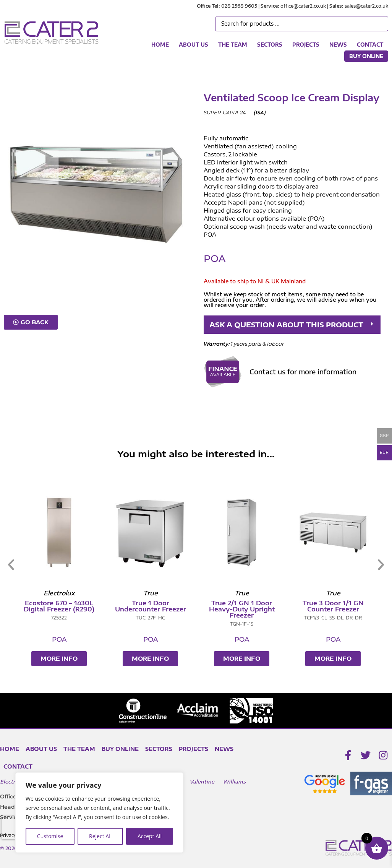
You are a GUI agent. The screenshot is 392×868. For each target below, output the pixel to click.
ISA (260, 112)
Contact (370, 45)
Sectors (270, 45)
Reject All (100, 836)
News (338, 45)
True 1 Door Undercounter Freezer (333, 606)
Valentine (202, 782)
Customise (50, 836)
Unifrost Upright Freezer (151, 606)
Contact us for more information (303, 372)
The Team (233, 45)
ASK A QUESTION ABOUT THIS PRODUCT (286, 324)
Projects (306, 45)
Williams (234, 782)
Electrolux (13, 782)
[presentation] (15, 828)
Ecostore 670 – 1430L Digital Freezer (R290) (242, 606)
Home (160, 45)
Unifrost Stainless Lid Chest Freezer (59, 606)
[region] (99, 813)
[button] (292, 325)
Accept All (150, 836)
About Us (194, 45)
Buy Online (366, 56)
